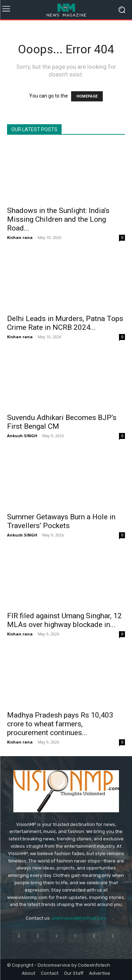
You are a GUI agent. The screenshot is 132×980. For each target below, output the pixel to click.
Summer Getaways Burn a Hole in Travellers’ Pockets (61, 521)
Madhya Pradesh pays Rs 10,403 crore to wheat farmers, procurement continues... (60, 724)
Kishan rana (20, 237)
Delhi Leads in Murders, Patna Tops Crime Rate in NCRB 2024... (65, 323)
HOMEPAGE (87, 96)
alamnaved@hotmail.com (79, 918)
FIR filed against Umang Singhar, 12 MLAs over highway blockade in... (64, 620)
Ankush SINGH (22, 436)
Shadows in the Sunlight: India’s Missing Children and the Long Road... (58, 219)
